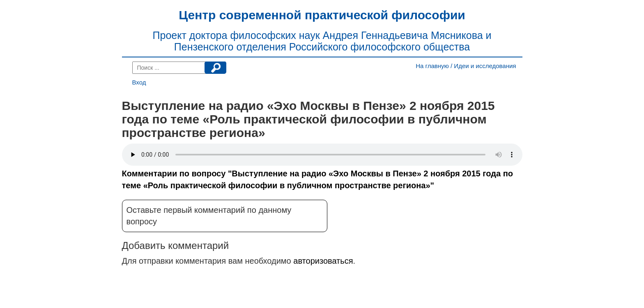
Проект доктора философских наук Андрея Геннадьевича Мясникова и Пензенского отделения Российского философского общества (322, 41)
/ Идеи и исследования (483, 66)
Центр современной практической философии (322, 15)
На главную (432, 66)
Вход (139, 82)
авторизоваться (323, 261)
